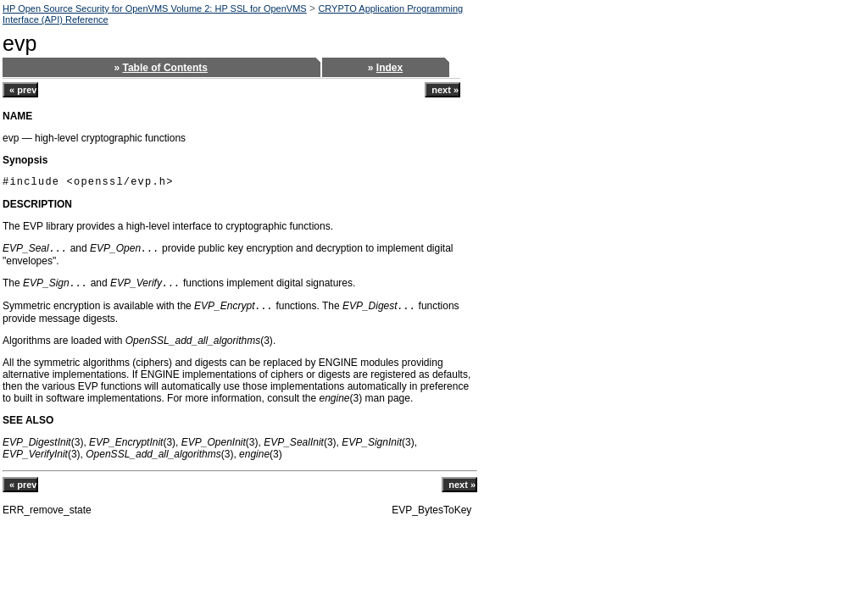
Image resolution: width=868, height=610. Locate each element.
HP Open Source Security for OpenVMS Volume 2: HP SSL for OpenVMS (155, 8)
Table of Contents (165, 68)
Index (389, 68)
